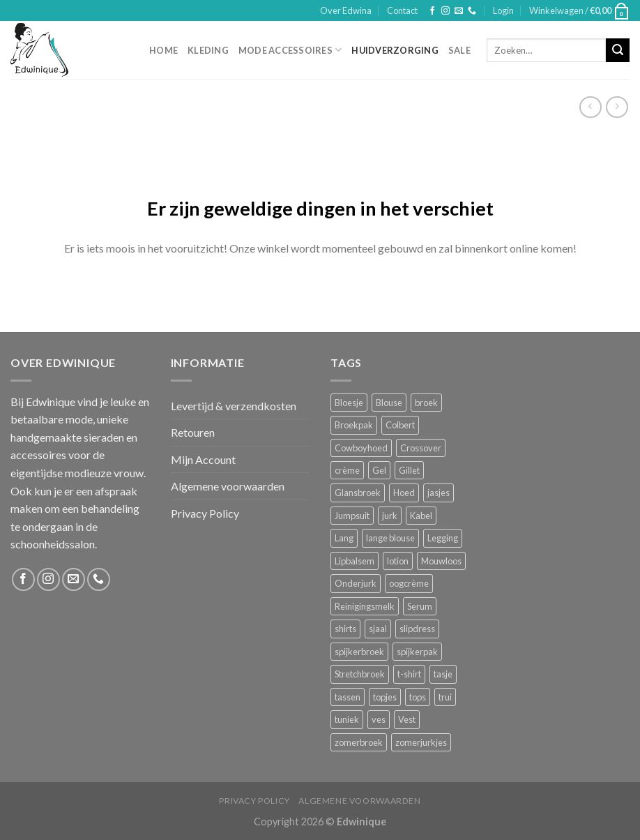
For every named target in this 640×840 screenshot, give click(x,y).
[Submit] (618, 50)
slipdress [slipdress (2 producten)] (417, 629)
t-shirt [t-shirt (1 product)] (409, 674)
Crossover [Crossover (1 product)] (421, 448)
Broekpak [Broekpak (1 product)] (354, 425)
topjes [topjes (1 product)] (385, 697)
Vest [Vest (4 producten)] (407, 719)
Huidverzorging (395, 50)
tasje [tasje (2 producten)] (443, 674)
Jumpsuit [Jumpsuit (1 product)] (352, 516)
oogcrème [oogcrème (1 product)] (409, 583)
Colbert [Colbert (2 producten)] (400, 425)
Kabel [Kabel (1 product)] (421, 516)
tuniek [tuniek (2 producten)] (347, 719)
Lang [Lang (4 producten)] (344, 538)
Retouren (193, 432)
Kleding (208, 50)
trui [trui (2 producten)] (445, 697)
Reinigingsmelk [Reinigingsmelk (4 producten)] (365, 606)
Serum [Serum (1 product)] (420, 606)
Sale (459, 50)
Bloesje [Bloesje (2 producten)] (349, 403)
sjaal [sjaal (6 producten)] (378, 629)
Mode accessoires (290, 50)
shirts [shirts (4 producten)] (345, 629)
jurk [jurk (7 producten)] (390, 516)
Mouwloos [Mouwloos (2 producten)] (441, 561)
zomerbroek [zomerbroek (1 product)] (359, 742)
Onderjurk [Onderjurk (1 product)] (356, 583)
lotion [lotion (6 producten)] (398, 561)
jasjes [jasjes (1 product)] (439, 493)
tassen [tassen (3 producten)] (348, 697)
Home (163, 50)
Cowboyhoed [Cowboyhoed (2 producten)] (361, 448)
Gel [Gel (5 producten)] (379, 470)
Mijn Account (203, 459)
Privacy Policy (205, 513)
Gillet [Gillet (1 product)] (409, 470)
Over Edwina (346, 10)
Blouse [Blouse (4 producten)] (389, 403)
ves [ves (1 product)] (379, 719)
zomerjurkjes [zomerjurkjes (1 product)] (421, 742)
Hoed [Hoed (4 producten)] (404, 493)
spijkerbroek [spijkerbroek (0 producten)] (359, 652)
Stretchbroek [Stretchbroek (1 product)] (360, 674)
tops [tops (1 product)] (418, 697)
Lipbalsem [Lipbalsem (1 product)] (355, 561)
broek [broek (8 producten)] (426, 403)
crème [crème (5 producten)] (347, 470)
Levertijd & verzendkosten (234, 406)
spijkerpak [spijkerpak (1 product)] (417, 652)
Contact (402, 10)
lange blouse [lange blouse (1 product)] (390, 538)
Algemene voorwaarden (228, 486)
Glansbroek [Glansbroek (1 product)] (358, 493)
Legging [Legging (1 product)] (443, 538)
